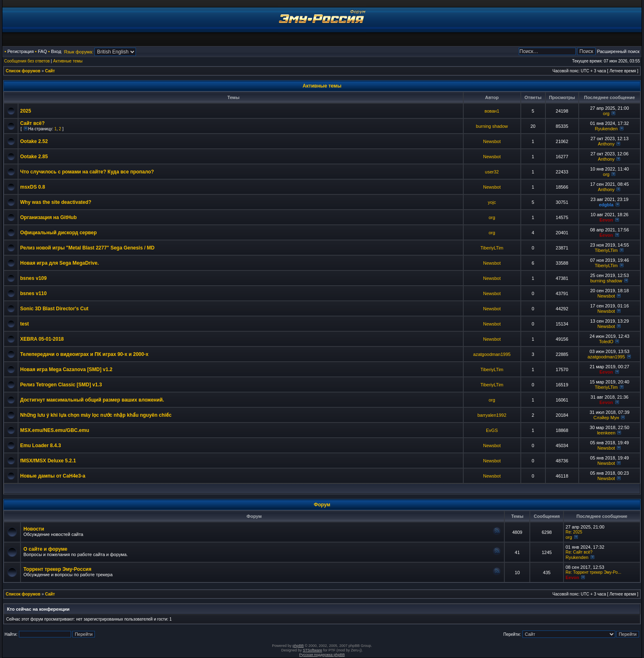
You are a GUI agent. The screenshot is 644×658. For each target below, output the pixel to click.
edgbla (606, 205)
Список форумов (23, 71)
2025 (26, 111)
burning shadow (492, 126)
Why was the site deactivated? (56, 202)
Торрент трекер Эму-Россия (57, 569)
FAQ (42, 51)
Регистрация (21, 51)
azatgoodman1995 (492, 354)
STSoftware (312, 650)
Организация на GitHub (48, 217)
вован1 (492, 111)
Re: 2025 (574, 532)
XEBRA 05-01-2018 (42, 339)
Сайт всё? (32, 123)
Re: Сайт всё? (579, 552)
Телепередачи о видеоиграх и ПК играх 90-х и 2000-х (84, 354)
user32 (492, 172)
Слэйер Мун (606, 418)
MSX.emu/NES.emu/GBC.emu (55, 430)
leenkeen (606, 433)
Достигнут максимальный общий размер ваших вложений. (92, 400)
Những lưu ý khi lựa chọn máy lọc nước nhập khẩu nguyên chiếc (96, 415)
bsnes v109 (33, 278)
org (606, 113)
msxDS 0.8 (33, 187)
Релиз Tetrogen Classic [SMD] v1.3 (61, 385)
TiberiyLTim (492, 248)
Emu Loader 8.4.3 (40, 446)
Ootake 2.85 (34, 157)
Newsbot (492, 141)
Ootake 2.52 (34, 141)
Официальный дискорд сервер (59, 233)
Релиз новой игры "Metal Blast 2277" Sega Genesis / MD (87, 248)
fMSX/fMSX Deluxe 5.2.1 (48, 461)
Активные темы (68, 61)
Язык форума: (78, 52)
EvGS (492, 430)
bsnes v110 (33, 293)
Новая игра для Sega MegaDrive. (60, 263)
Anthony (606, 144)
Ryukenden (606, 129)
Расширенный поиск (618, 51)
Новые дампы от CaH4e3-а (53, 476)
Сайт (50, 71)
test (24, 324)
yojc (492, 202)
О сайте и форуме (45, 549)
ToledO (606, 342)
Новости (34, 529)
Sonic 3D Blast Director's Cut (54, 309)
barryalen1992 (492, 415)
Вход (56, 51)
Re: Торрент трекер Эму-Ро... (593, 572)
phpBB (298, 646)
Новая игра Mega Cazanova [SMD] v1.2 (66, 369)
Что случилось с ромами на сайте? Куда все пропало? (87, 172)
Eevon (606, 220)
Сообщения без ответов (27, 61)
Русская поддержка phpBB (322, 655)
